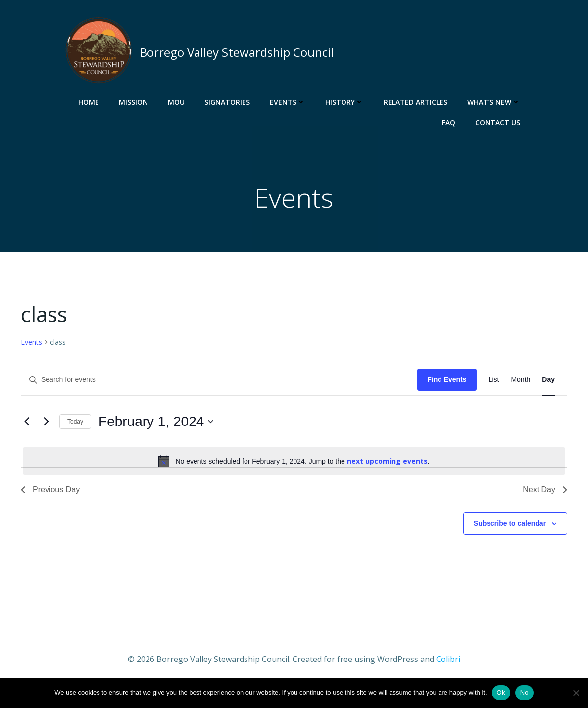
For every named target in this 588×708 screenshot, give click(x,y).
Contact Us (499, 122)
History (346, 102)
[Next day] (46, 424)
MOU (178, 102)
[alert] (294, 463)
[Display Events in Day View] (548, 382)
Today (75, 424)
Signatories (229, 102)
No (524, 692)
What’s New (495, 102)
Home (90, 102)
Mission (135, 102)
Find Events (447, 382)
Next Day (545, 492)
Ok (501, 692)
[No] (576, 693)
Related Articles (417, 102)
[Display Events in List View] (494, 382)
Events (289, 102)
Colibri (448, 661)
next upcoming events (387, 463)
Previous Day (50, 492)
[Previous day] (27, 424)
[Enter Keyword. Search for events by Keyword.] (219, 382)
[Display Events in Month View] (520, 382)
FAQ (450, 122)
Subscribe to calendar (510, 525)
